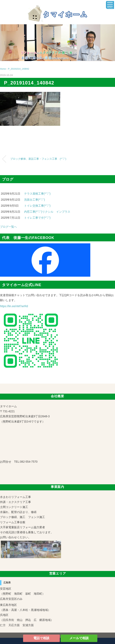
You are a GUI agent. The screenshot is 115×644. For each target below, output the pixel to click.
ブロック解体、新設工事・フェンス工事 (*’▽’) (38, 159)
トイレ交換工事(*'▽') (37, 206)
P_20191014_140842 (19, 69)
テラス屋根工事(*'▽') (37, 194)
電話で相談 (41, 638)
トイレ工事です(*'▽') (37, 218)
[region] (57, 43)
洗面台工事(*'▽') (35, 200)
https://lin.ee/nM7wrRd (14, 306)
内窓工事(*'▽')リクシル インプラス (47, 212)
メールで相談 (79, 638)
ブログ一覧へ (8, 227)
